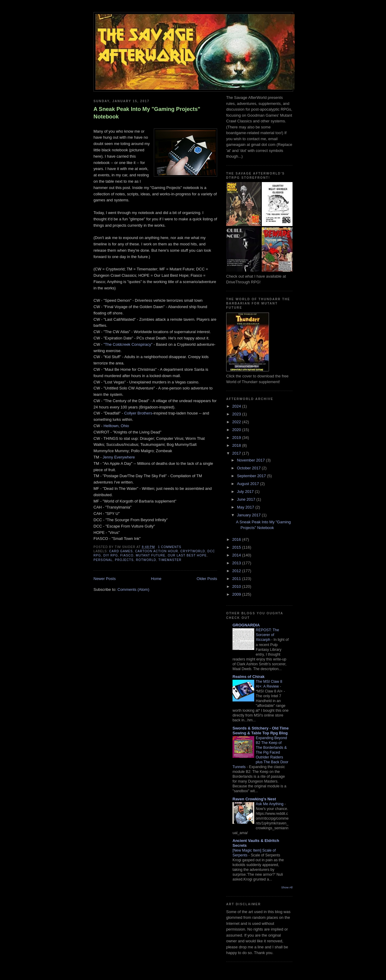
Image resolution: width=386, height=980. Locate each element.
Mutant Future (150, 555)
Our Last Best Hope (187, 555)
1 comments (170, 547)
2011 (237, 579)
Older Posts (207, 579)
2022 (237, 422)
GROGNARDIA (246, 625)
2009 (237, 594)
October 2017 (249, 468)
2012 (237, 571)
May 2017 (246, 507)
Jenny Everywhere (119, 457)
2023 (237, 414)
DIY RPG (111, 555)
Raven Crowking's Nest (254, 799)
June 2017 (247, 499)
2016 (237, 539)
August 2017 (249, 484)
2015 (237, 547)
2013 (237, 563)
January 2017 (249, 515)
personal (103, 560)
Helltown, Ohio (116, 426)
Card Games (121, 551)
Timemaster (170, 560)
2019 (237, 438)
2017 (237, 453)
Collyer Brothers (138, 413)
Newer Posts (105, 579)
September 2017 (252, 476)
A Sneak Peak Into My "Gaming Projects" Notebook (147, 113)
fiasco (127, 555)
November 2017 (252, 460)
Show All (287, 887)
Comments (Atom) (133, 589)
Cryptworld (193, 551)
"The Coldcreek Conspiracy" (128, 344)
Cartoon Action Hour (157, 551)
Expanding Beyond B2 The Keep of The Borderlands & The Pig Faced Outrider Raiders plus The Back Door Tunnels (260, 752)
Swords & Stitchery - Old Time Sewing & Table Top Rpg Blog (261, 731)
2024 (237, 406)
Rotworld (146, 560)
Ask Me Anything (270, 804)
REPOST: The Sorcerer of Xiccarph (267, 635)
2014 (237, 555)
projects (124, 560)
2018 (237, 445)
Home (156, 579)
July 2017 (246, 492)
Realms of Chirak (248, 677)
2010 (237, 586)
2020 (237, 430)
